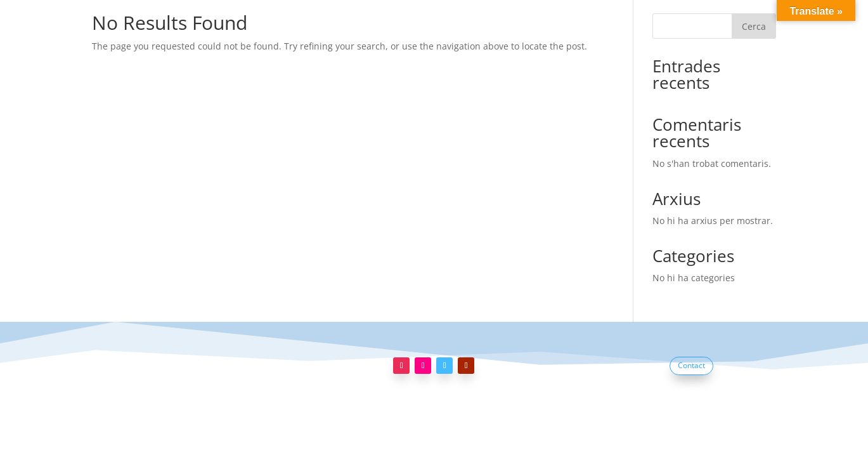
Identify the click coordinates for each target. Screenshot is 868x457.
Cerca (754, 26)
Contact (691, 365)
